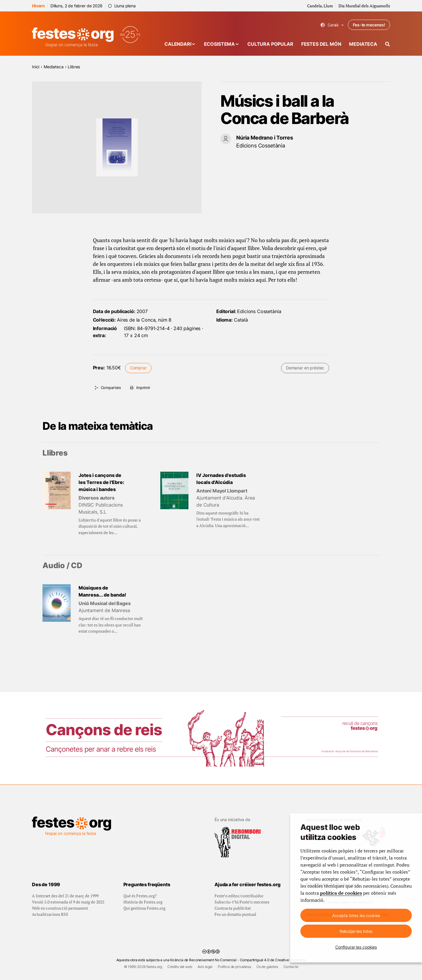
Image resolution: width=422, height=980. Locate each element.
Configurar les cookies (356, 947)
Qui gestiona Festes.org (144, 908)
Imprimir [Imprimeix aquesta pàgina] (143, 388)
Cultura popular (270, 44)
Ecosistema (219, 44)
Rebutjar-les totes (356, 931)
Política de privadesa (234, 967)
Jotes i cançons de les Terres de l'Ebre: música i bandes (101, 482)
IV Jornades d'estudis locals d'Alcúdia (221, 479)
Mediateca (363, 44)
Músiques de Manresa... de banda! (102, 591)
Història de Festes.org (143, 902)
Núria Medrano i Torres (264, 138)
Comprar (138, 368)
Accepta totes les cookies (356, 915)
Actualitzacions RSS (50, 914)
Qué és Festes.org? (140, 896)
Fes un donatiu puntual (235, 914)
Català (332, 25)
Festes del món (321, 44)
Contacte (291, 967)
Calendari (178, 44)
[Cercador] (388, 44)
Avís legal (205, 967)
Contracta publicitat (233, 908)
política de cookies (341, 893)
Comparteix (111, 388)
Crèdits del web (180, 967)
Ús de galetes (267, 967)
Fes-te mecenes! (369, 25)
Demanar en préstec (305, 368)
